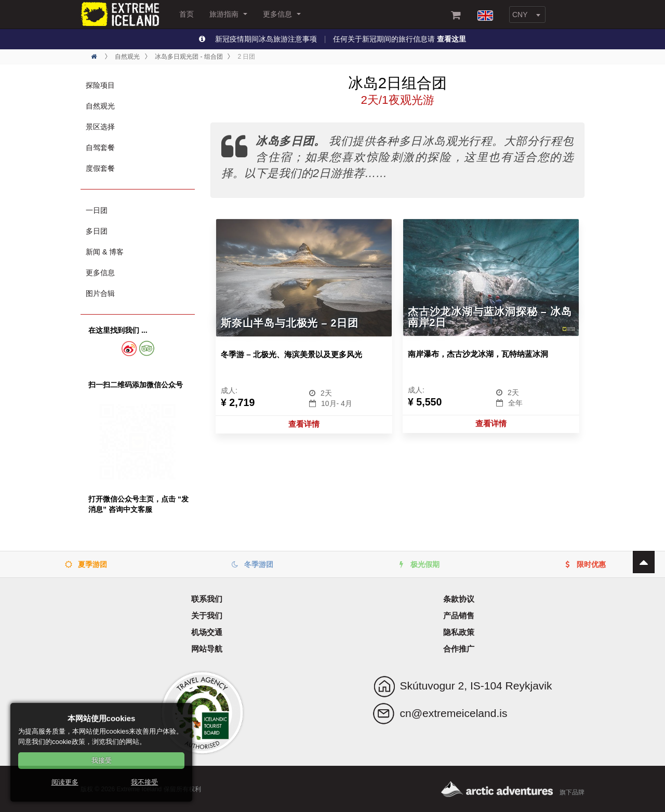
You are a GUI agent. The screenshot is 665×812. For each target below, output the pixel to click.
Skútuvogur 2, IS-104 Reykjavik (476, 686)
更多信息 (282, 14)
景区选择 (100, 127)
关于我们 (207, 615)
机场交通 (207, 632)
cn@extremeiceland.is (454, 713)
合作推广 (459, 649)
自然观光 (100, 106)
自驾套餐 (100, 147)
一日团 (97, 210)
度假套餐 (100, 168)
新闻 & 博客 (105, 252)
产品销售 (459, 615)
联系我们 (207, 599)
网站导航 (207, 649)
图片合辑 (100, 293)
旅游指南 (228, 14)
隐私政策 (459, 632)
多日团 (97, 231)
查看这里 (451, 39)
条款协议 (459, 599)
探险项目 (100, 85)
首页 (187, 14)
